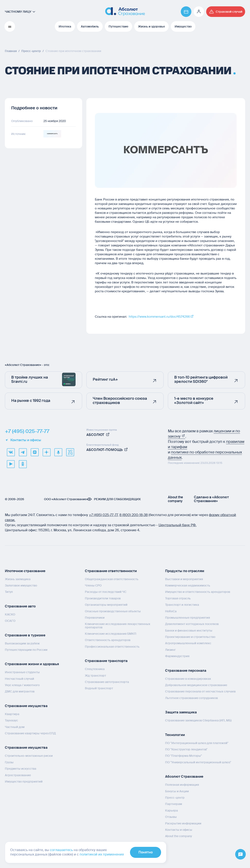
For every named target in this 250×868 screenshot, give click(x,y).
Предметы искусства (21, 769)
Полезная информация (182, 785)
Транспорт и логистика (182, 605)
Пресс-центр (175, 798)
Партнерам (174, 804)
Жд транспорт (95, 676)
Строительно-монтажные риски (29, 756)
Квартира (12, 714)
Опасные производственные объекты (113, 611)
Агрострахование (18, 775)
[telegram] (23, 452)
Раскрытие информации (183, 823)
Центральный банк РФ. (177, 525)
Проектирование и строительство (190, 637)
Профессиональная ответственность (112, 647)
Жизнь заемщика (18, 579)
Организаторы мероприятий (106, 605)
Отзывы (171, 817)
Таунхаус (11, 720)
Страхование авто (20, 606)
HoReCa (171, 611)
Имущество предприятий (24, 781)
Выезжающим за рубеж (22, 643)
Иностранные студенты (22, 672)
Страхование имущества (26, 706)
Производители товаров (103, 598)
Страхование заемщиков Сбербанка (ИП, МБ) (198, 720)
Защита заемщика (181, 712)
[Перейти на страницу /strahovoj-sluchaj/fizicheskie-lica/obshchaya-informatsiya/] (226, 12)
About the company (175, 499)
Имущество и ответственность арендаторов (198, 592)
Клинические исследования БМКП (111, 634)
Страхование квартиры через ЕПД (30, 733)
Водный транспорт (99, 688)
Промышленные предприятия (188, 618)
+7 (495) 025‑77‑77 (103, 515)
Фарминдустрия (177, 656)
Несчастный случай (19, 679)
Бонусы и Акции (177, 791)
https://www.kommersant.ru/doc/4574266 (159, 317)
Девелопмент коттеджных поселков (192, 624)
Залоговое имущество (21, 585)
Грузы (9, 762)
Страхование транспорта (106, 661)
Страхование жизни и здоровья (32, 664)
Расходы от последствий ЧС (106, 592)
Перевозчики (95, 618)
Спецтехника (95, 669)
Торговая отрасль (178, 598)
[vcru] (70, 452)
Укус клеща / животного (22, 685)
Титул (9, 592)
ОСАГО (10, 621)
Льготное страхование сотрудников (191, 698)
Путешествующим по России (26, 650)
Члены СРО (93, 585)
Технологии (175, 735)
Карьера (171, 810)
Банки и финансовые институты (189, 630)
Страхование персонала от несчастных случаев (200, 691)
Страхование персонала (186, 671)
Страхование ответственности (111, 571)
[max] (35, 452)
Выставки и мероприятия (184, 579)
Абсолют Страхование (184, 777)
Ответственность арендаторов (108, 640)
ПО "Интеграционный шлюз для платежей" (197, 743)
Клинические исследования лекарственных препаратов (118, 626)
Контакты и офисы (23, 440)
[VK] (11, 452)
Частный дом (15, 727)
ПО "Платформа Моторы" (184, 756)
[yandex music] (58, 452)
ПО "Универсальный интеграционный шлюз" (198, 762)
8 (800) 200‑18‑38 (134, 515)
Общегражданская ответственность (112, 579)
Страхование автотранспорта (107, 682)
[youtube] (11, 464)
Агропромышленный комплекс (188, 643)
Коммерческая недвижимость (188, 585)
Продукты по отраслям (185, 571)
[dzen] (46, 452)
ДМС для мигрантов (20, 691)
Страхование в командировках (188, 679)
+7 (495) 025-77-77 (27, 431)
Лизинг (170, 650)
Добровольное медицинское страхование (196, 685)
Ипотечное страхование (25, 571)
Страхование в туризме (25, 635)
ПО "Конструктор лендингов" (186, 749)
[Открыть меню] (240, 854)
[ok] (23, 464)
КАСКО (10, 614)
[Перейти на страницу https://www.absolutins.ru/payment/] (186, 12)
